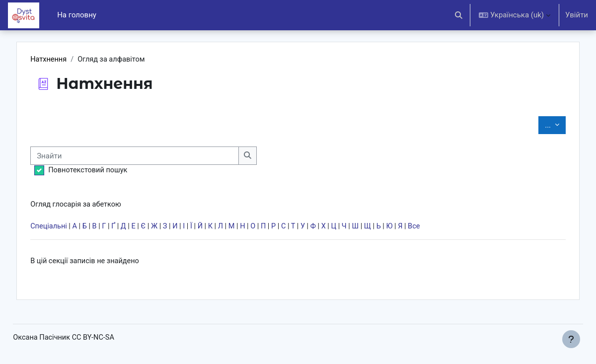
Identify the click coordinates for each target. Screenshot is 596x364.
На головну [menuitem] (77, 15)
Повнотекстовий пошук (111, 171)
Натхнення (71, 60)
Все (448, 228)
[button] (459, 15)
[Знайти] (157, 156)
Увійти (577, 15)
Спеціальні (71, 228)
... (534, 125)
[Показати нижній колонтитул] (571, 339)
